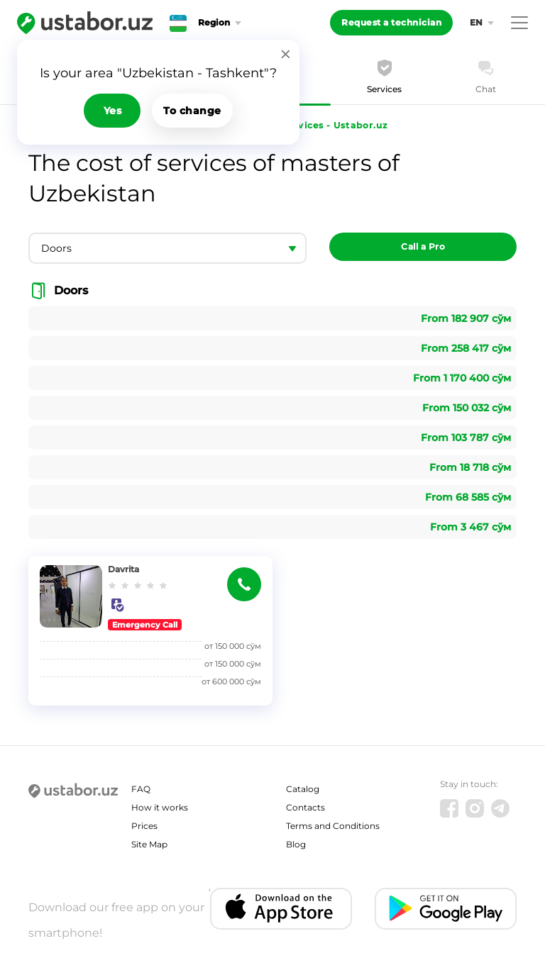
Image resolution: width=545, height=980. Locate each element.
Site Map (149, 844)
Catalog (303, 789)
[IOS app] (281, 909)
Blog (296, 844)
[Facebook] (449, 808)
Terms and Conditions (333, 826)
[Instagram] (475, 808)
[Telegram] (500, 808)
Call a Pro (423, 246)
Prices (144, 826)
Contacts (305, 807)
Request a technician (391, 22)
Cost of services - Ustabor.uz (316, 125)
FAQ (141, 789)
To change (192, 111)
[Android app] (446, 909)
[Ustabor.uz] (85, 23)
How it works (160, 807)
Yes (113, 111)
